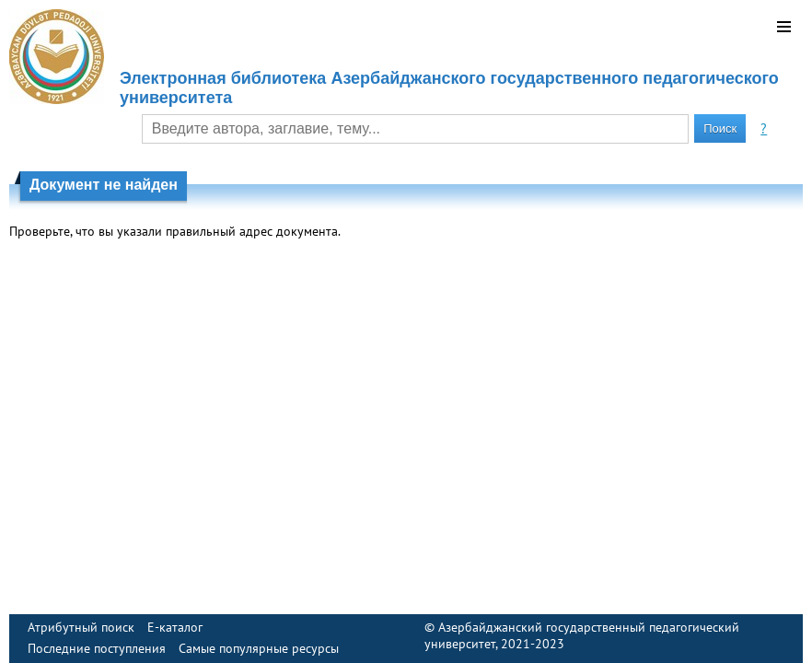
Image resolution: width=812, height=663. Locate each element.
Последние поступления (97, 648)
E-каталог (175, 627)
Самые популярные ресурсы (259, 648)
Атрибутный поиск (81, 627)
